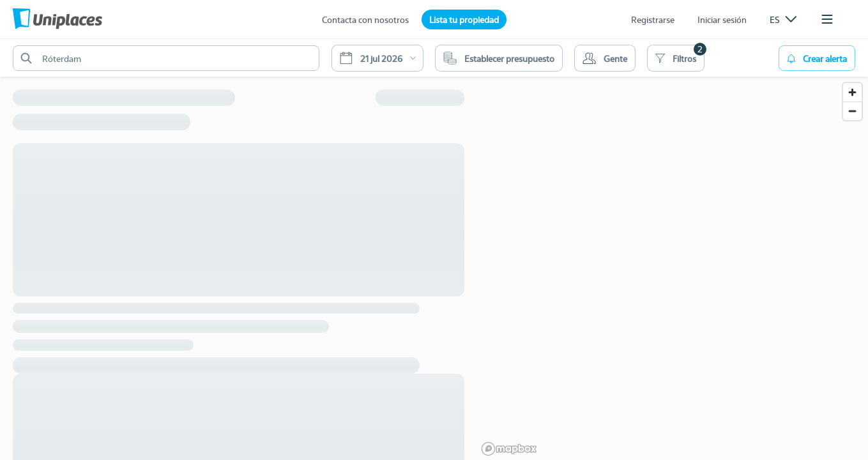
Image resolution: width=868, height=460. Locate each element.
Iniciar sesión (722, 19)
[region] (673, 249)
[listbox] (783, 19)
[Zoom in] (852, 92)
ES (783, 19)
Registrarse (653, 19)
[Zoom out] (852, 111)
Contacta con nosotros (365, 19)
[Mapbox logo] (509, 449)
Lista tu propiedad (464, 19)
